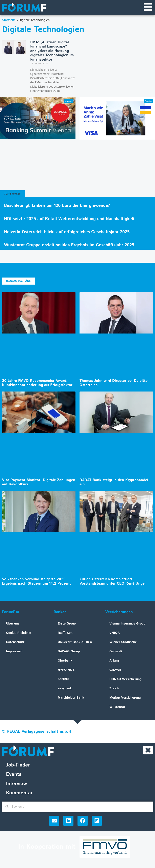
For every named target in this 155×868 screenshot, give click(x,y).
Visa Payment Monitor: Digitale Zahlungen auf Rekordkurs (39, 483)
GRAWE (115, 670)
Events (14, 775)
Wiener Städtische (123, 643)
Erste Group (67, 624)
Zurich (114, 689)
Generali (116, 652)
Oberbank (65, 661)
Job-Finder (18, 766)
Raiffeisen (65, 633)
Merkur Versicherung (125, 698)
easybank (65, 689)
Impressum (14, 652)
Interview (17, 784)
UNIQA (115, 633)
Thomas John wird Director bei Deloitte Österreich (114, 383)
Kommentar (19, 793)
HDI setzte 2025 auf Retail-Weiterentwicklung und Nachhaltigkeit (69, 219)
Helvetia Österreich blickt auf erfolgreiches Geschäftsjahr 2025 (67, 232)
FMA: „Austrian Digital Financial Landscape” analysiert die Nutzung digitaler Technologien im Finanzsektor (52, 51)
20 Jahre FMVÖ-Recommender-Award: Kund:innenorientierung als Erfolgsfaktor (37, 383)
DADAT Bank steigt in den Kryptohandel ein (114, 483)
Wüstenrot (117, 707)
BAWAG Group (69, 652)
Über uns (13, 624)
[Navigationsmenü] (148, 7)
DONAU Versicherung (125, 680)
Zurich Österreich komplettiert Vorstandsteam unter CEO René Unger (113, 582)
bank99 (63, 680)
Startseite (9, 20)
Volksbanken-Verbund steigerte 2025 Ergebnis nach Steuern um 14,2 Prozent (36, 582)
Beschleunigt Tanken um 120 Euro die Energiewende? (57, 206)
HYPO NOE (66, 670)
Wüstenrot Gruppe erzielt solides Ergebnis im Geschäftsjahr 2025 (69, 245)
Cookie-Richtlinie (19, 633)
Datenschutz (15, 643)
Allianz (114, 661)
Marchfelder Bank (71, 698)
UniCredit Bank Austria (75, 643)
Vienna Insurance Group (127, 624)
